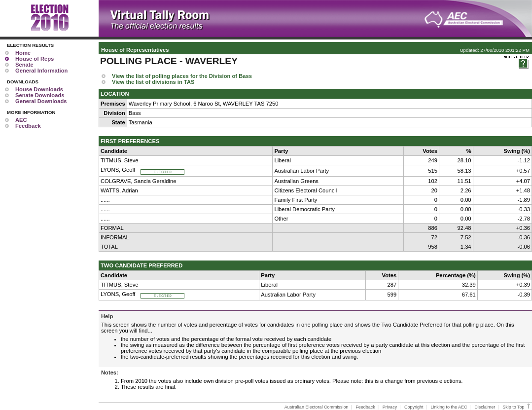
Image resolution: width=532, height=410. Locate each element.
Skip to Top (517, 407)
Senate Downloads (40, 95)
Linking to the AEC (449, 407)
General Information (41, 71)
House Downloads (39, 89)
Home (23, 53)
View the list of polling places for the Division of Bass (182, 76)
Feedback (28, 126)
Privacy (390, 407)
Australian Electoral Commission (317, 407)
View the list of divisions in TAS (153, 82)
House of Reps (35, 59)
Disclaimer (485, 407)
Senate (24, 65)
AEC (21, 120)
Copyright (414, 407)
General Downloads (41, 101)
